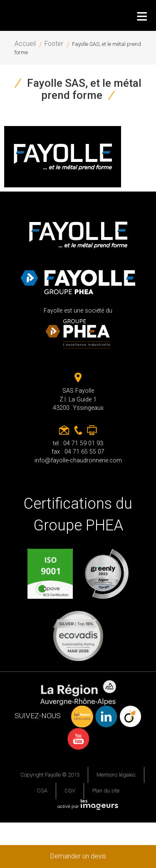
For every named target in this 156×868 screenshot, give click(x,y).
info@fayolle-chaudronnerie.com (78, 460)
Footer (54, 44)
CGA (42, 791)
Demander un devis (78, 856)
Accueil (25, 44)
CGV (70, 791)
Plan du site (106, 791)
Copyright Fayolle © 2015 (50, 775)
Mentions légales (116, 775)
